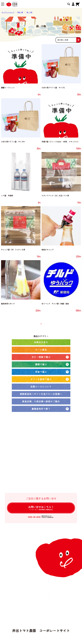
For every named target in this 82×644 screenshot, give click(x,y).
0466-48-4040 (34, 517)
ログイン (24, 488)
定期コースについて (41, 387)
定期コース (25, 449)
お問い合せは (41, 508)
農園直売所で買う (41, 409)
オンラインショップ (8, 12)
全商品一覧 (25, 445)
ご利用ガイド (26, 471)
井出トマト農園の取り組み (31, 458)
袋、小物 (29, 12)
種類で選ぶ (41, 364)
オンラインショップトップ (31, 441)
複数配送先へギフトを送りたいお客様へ (41, 394)
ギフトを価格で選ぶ (41, 379)
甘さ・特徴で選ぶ (41, 357)
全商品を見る (41, 342)
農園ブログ (25, 454)
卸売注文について (28, 467)
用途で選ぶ (41, 372)
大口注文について (28, 462)
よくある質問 (26, 475)
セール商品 (41, 350)
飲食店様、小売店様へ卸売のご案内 (41, 401)
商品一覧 (20, 12)
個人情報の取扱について (30, 484)
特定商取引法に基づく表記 (31, 480)
